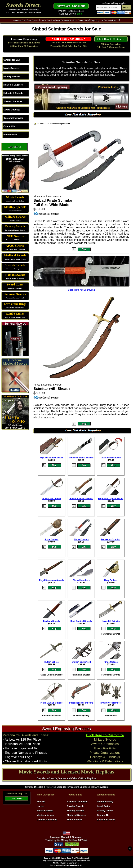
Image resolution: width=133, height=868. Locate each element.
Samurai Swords (15, 294)
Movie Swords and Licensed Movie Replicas (66, 772)
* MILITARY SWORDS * (68, 39)
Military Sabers (45, 811)
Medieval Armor (45, 815)
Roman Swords (15, 275)
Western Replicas (13, 101)
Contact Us (9, 126)
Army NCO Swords (77, 802)
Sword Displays (12, 110)
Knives (41, 806)
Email (80, 14)
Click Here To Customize (105, 735)
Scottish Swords (15, 265)
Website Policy (105, 802)
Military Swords (12, 76)
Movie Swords (11, 68)
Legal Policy (104, 806)
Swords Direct (23, 5)
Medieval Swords (15, 255)
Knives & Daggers (13, 85)
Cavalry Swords (15, 226)
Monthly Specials (15, 207)
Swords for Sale (12, 60)
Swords (41, 802)
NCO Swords (15, 236)
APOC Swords (15, 246)
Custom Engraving (24, 39)
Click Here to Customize (111, 39)
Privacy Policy (105, 811)
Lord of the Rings (15, 304)
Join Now (16, 798)
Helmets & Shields (13, 93)
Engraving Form (106, 820)
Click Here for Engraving (81, 290)
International (10, 135)
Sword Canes (15, 285)
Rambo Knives (15, 314)
